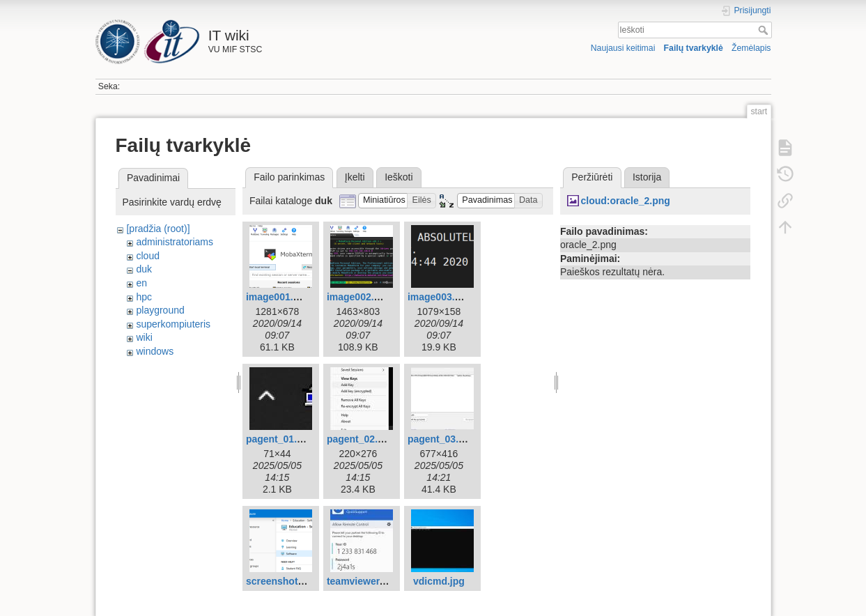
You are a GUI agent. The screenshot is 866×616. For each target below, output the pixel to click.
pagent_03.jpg (440, 439)
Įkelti (355, 177)
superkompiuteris (173, 324)
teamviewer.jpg (362, 581)
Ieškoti (765, 30)
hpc (144, 297)
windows (155, 351)
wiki (144, 337)
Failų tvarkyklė (694, 48)
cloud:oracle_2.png (625, 201)
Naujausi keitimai (623, 48)
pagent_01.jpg (279, 439)
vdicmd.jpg (439, 581)
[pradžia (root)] (158, 229)
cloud (147, 256)
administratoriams (174, 242)
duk (144, 269)
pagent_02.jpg (359, 439)
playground (160, 310)
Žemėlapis (751, 48)
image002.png (359, 297)
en (141, 283)
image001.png (278, 297)
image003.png (440, 297)
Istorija (647, 177)
